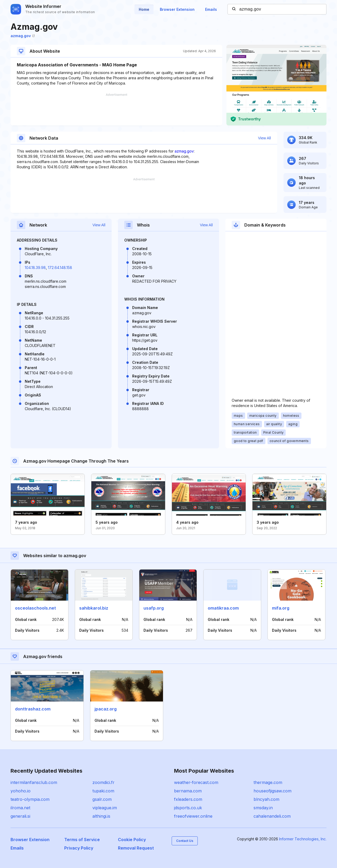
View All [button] (264, 138)
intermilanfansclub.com (34, 782)
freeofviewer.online (193, 816)
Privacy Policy (79, 848)
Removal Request (136, 848)
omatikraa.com (223, 608)
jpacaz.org (106, 709)
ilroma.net (20, 808)
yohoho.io (21, 791)
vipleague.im (105, 808)
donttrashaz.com (33, 709)
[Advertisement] (116, 109)
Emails (211, 9)
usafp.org (154, 608)
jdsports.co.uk (188, 808)
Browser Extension (177, 9)
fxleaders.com (188, 799)
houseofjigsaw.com (272, 791)
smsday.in (263, 808)
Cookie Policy (132, 840)
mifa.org (281, 608)
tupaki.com (103, 791)
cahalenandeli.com (272, 816)
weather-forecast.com (196, 782)
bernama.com (188, 791)
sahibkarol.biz (94, 608)
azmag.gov (23, 36)
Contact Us (185, 841)
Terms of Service (82, 840)
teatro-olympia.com (30, 799)
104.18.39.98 (35, 268)
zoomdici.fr (103, 782)
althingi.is (101, 816)
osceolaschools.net (35, 608)
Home (144, 9)
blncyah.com (266, 799)
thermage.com (268, 782)
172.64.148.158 (60, 268)
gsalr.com (102, 799)
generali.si (20, 816)
